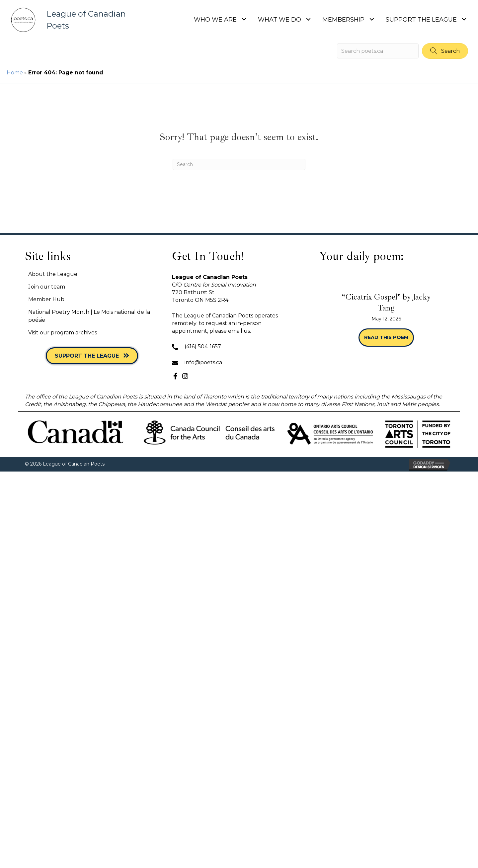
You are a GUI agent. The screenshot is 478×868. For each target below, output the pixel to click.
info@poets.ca (203, 362)
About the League (53, 274)
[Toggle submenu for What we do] (308, 19)
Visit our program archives (63, 333)
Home (15, 73)
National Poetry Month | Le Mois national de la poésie (89, 316)
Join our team (47, 287)
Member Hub (46, 299)
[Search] (239, 164)
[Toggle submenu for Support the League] (464, 19)
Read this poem (389, 338)
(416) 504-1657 (203, 347)
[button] (445, 51)
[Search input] (378, 51)
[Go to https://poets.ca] (74, 20)
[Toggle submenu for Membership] (372, 19)
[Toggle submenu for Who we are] (244, 19)
